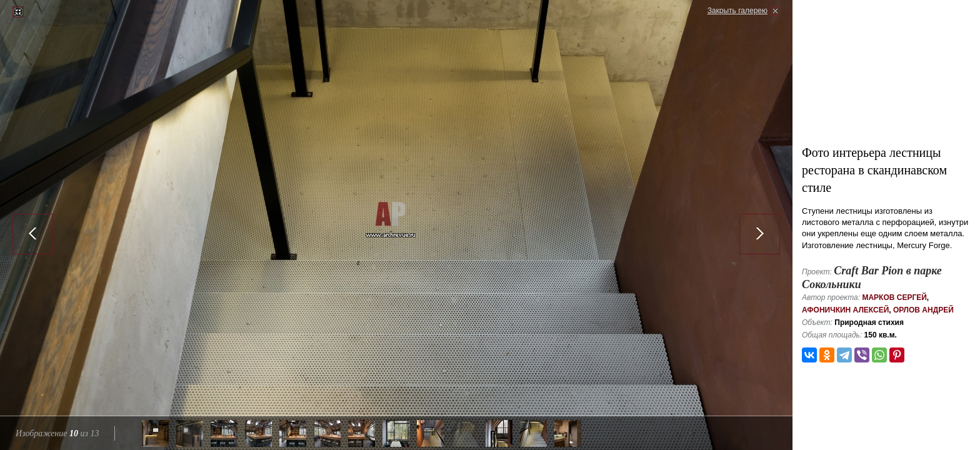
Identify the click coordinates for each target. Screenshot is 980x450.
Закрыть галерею (737, 11)
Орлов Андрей (923, 310)
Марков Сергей (894, 297)
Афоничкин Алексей (845, 310)
